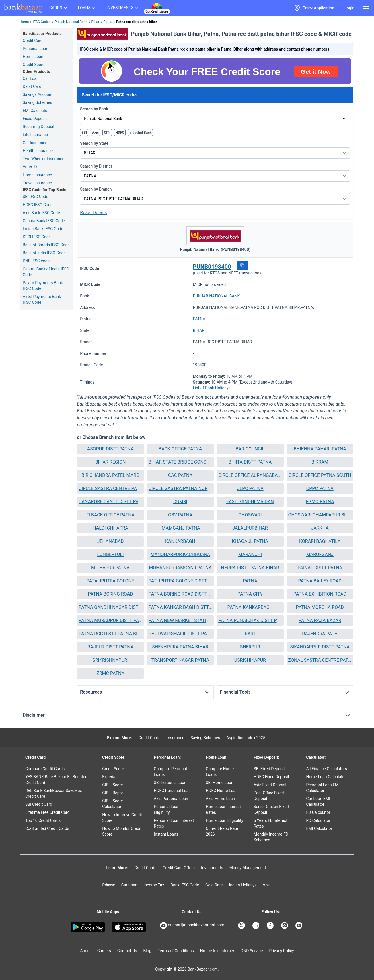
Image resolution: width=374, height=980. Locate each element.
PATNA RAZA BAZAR (320, 620)
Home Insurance (37, 175)
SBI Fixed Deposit (269, 769)
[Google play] (88, 927)
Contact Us (127, 951)
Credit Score (113, 769)
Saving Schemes (37, 102)
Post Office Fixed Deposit (269, 796)
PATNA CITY (250, 594)
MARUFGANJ (320, 554)
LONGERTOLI (111, 554)
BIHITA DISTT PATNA (250, 462)
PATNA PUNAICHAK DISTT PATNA (250, 620)
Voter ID (30, 167)
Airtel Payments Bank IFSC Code (42, 299)
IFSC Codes (42, 22)
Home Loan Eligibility (224, 820)
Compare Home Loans (220, 772)
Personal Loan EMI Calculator (323, 788)
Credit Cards (149, 738)
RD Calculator (318, 820)
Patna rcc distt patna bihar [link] (137, 22)
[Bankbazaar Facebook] (271, 925)
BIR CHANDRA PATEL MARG (110, 475)
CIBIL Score (112, 785)
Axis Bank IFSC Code (41, 213)
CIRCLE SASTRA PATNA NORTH (180, 488)
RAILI (250, 634)
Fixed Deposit (35, 119)
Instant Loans (166, 834)
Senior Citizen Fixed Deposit (271, 809)
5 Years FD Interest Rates (270, 823)
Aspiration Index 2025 (246, 738)
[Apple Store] (129, 927)
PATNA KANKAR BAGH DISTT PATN (180, 607)
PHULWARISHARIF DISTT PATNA (180, 634)
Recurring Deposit (39, 127)
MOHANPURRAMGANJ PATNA (180, 568)
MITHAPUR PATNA (110, 568)
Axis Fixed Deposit (270, 785)
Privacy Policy (281, 951)
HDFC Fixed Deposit (271, 777)
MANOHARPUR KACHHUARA (180, 554)
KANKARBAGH (180, 541)
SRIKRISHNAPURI (110, 660)
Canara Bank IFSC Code (44, 221)
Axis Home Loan (220, 799)
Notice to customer (217, 951)
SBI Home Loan (219, 783)
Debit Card (32, 86)
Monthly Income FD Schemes (271, 837)
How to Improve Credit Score (122, 818)
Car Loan (31, 78)
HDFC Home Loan (222, 791)
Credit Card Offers (179, 868)
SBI (84, 133)
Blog (147, 951)
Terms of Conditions (176, 951)
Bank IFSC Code (185, 885)
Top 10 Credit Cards (43, 820)
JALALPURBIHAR (250, 528)
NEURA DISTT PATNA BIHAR (250, 568)
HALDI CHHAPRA (110, 528)
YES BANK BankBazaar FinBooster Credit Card (56, 780)
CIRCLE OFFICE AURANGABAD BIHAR (250, 475)
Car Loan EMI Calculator (318, 801)
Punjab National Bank (71, 22)
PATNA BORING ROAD (111, 594)
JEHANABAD (111, 541)
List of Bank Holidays (212, 388)
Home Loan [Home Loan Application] (33, 57)
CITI (107, 133)
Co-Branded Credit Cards (47, 828)
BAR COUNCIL (250, 449)
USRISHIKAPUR (250, 660)
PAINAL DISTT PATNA (320, 568)
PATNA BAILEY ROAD (320, 581)
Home (24, 22)
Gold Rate (214, 885)
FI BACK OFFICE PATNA (110, 515)
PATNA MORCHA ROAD (320, 607)
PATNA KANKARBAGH (250, 607)
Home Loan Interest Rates (223, 809)
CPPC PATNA (320, 488)
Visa (267, 885)
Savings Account (38, 94)
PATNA (199, 319)
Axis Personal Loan (171, 799)
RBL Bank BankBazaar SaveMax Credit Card (54, 793)
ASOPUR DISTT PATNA (110, 449)
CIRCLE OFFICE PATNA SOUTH (320, 475)
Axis (96, 133)
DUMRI (180, 502)
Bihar (96, 22)
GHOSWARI (250, 515)
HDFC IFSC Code (38, 205)
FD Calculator (318, 812)
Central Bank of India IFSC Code (46, 272)
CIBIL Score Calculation (112, 804)
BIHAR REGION (111, 462)
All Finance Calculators (326, 769)
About (85, 951)
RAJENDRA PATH (320, 634)
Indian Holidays (243, 885)
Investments (212, 868)
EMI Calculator (36, 111)
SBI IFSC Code (35, 197)
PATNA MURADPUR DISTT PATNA (110, 620)
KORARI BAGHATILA (320, 541)
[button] (242, 265)
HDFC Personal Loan (172, 791)
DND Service (252, 951)
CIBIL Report (113, 793)
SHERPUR (250, 647)
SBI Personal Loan (170, 783)
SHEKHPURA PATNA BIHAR (180, 647)
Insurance (175, 738)
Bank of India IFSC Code (44, 253)
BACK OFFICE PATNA (180, 449)
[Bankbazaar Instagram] (285, 925)
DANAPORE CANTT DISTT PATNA (110, 502)
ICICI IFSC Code (37, 237)
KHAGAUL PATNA (250, 541)
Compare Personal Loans (170, 772)
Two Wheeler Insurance (43, 159)
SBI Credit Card (39, 804)
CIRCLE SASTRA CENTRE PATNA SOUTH (110, 488)
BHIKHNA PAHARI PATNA (320, 449)
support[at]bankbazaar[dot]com (192, 925)
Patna (108, 22)
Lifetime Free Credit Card (47, 812)
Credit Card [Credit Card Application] (33, 40)
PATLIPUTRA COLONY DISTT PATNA (180, 581)
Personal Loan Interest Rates (174, 823)
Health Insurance (38, 151)
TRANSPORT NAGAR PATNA (180, 660)
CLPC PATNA (250, 488)
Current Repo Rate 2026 (222, 831)
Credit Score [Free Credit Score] (34, 65)
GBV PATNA (180, 515)
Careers (104, 951)
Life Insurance (35, 135)
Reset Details (93, 213)
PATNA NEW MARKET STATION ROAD (180, 620)
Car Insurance (35, 143)
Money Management (248, 868)
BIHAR (198, 330)
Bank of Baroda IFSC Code (46, 245)
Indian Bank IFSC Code (43, 229)
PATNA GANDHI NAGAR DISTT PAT (110, 607)
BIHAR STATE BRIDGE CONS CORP (180, 462)
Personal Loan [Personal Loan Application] (35, 49)
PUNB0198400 (212, 267)
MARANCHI (250, 554)
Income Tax (154, 885)
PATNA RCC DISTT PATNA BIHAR (110, 634)
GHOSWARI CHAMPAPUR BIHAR (320, 515)
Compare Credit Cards (45, 769)
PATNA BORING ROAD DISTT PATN (180, 594)
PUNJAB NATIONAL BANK (216, 296)
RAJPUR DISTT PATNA (111, 647)
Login (349, 8)
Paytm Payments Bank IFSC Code (43, 286)
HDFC (120, 133)
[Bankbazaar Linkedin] (256, 925)
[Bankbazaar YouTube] (299, 925)
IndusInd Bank (140, 133)
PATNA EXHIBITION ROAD (320, 594)
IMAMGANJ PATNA (180, 528)
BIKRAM (320, 462)
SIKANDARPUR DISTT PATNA (320, 647)
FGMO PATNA (320, 502)
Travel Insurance (37, 183)
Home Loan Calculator (326, 777)
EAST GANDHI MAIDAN (250, 502)
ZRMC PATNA (110, 673)
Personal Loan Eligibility (166, 809)
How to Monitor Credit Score (122, 831)
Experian (110, 777)
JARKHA (320, 528)
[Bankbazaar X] (242, 925)
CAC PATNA (180, 475)
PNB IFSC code (36, 261)
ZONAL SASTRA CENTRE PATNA (320, 660)
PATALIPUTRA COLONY (110, 581)
